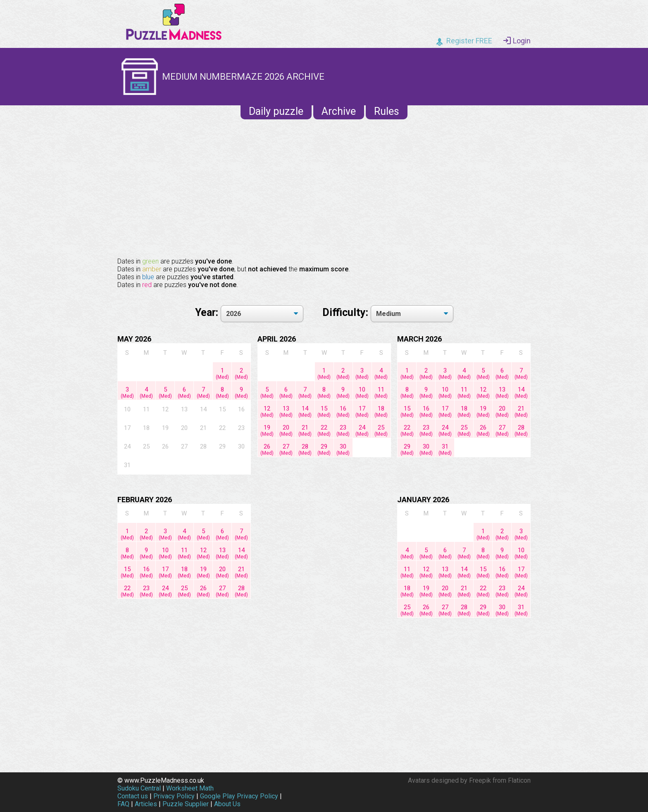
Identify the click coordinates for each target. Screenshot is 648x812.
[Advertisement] (324, 188)
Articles (146, 804)
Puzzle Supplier (186, 804)
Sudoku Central (139, 788)
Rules (387, 111)
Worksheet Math (190, 788)
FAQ (123, 804)
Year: (208, 312)
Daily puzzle (276, 111)
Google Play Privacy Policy (239, 796)
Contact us (133, 796)
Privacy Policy (174, 796)
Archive (339, 111)
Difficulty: (347, 312)
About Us (227, 804)
